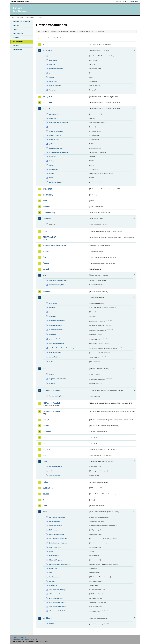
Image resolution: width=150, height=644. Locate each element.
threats (52, 174)
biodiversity (48, 195)
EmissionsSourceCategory (58, 543)
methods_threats (55, 135)
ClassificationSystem (56, 534)
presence (52, 73)
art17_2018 (48, 189)
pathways (52, 334)
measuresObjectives (56, 330)
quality (51, 161)
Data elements (18, 34)
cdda (45, 201)
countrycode (54, 56)
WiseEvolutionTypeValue (58, 607)
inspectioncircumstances (58, 379)
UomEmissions (54, 577)
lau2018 (46, 449)
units (51, 361)
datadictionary (49, 213)
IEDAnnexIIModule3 (51, 403)
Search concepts (62, 38)
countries (52, 312)
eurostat (47, 251)
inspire (46, 426)
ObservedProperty (55, 560)
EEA (22, 2)
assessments (54, 114)
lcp (44, 455)
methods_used (54, 140)
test (45, 500)
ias (44, 297)
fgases (46, 263)
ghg (45, 275)
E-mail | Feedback (19, 637)
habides (46, 292)
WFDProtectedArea (56, 594)
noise (45, 482)
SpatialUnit (53, 569)
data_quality (53, 60)
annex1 (52, 374)
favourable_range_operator (59, 123)
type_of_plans (54, 90)
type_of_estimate (55, 86)
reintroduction (54, 169)
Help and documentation (21, 22)
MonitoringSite (54, 556)
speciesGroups (54, 475)
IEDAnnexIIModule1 (51, 390)
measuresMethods (55, 325)
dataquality (48, 218)
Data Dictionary (29, 18)
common (47, 207)
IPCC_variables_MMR (57, 285)
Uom (51, 573)
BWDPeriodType (55, 521)
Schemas (16, 38)
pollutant (52, 383)
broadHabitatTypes (56, 467)
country (52, 624)
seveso (46, 494)
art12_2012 (48, 50)
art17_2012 (48, 109)
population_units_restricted (59, 152)
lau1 (45, 437)
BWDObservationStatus (57, 517)
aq (44, 44)
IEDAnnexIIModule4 (51, 411)
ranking (52, 165)
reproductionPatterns (57, 343)
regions (52, 471)
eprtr (45, 231)
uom (45, 506)
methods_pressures (56, 131)
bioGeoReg (53, 303)
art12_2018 (48, 97)
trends (51, 178)
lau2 (45, 443)
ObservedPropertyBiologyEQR (60, 564)
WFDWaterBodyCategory (58, 602)
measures (53, 127)
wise (45, 512)
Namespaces (17, 49)
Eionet (21, 18)
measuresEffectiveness (57, 321)
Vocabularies (18, 42)
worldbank (47, 618)
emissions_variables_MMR (58, 281)
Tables (15, 30)
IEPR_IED (47, 420)
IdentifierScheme (55, 547)
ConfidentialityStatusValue (58, 538)
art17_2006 (48, 103)
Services (16, 46)
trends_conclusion (56, 182)
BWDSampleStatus (56, 526)
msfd (45, 461)
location (52, 64)
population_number (56, 69)
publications (48, 488)
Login (119, 1)
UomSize (52, 581)
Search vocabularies (45, 38)
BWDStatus (53, 530)
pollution (52, 144)
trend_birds (53, 81)
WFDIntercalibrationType (58, 590)
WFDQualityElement (56, 598)
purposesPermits (55, 339)
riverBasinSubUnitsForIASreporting (61, 348)
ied (44, 369)
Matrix (51, 551)
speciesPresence (55, 352)
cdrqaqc (52, 308)
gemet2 (46, 269)
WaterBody (53, 585)
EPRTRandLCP (49, 237)
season (52, 77)
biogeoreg (53, 118)
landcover (47, 432)
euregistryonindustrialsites (55, 245)
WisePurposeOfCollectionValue (60, 611)
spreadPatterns (54, 357)
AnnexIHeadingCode (56, 396)
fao (44, 257)
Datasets (16, 26)
